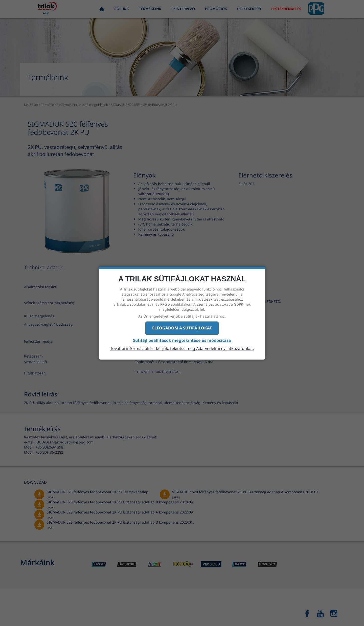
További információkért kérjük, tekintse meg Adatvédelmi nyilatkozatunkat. (182, 348)
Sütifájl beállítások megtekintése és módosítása (182, 340)
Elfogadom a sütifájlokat (182, 328)
